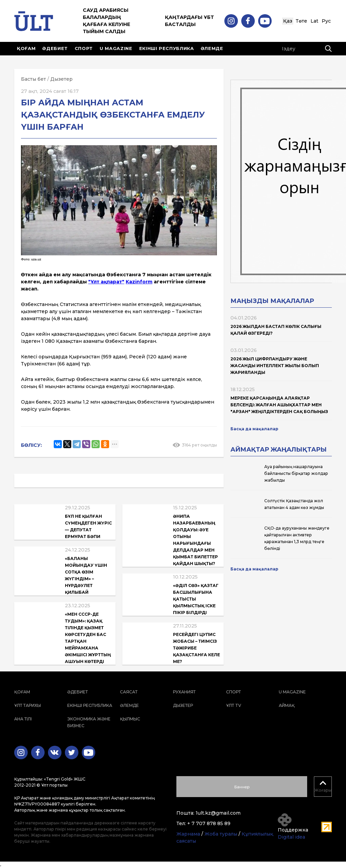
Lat (314, 21)
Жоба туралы (221, 834)
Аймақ (287, 705)
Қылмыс (130, 719)
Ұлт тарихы (28, 705)
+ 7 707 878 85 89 (209, 823)
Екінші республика (167, 48)
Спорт (84, 48)
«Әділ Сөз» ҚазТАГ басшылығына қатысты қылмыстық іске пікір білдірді (196, 599)
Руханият (184, 692)
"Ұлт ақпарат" (106, 282)
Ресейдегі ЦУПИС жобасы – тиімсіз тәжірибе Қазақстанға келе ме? (196, 648)
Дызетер (61, 79)
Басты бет (33, 79)
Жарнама (188, 834)
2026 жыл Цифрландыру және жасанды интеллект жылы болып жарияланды (275, 366)
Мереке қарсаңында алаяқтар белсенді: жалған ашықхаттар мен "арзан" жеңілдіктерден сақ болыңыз (279, 405)
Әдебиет (55, 48)
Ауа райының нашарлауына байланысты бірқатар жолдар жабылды (296, 473)
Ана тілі (23, 719)
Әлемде (212, 48)
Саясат (129, 692)
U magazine (116, 48)
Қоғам (26, 48)
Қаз (288, 21)
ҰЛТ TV (234, 705)
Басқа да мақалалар (254, 429)
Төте (301, 21)
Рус (326, 21)
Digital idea (291, 837)
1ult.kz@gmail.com (218, 813)
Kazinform (139, 282)
